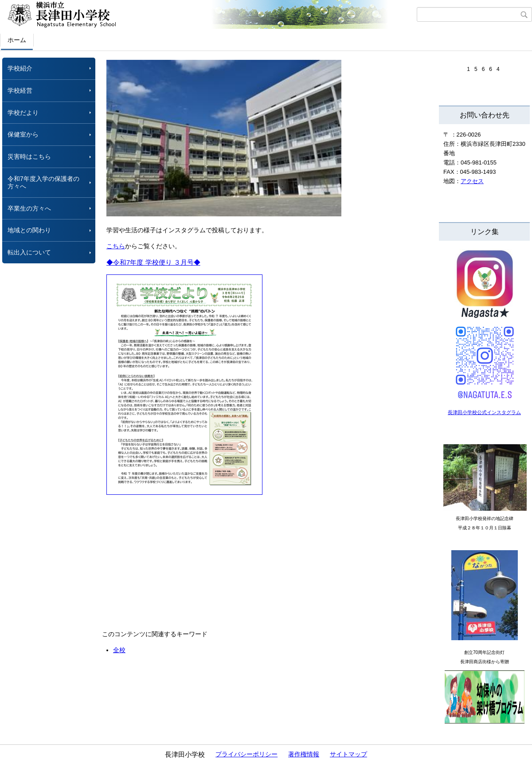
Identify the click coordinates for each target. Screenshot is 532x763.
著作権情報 (304, 754)
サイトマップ (348, 754)
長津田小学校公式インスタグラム (484, 412)
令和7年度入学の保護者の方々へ (43, 182)
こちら (116, 246)
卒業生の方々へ (29, 208)
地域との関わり (29, 230)
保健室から (23, 134)
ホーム (17, 40)
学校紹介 (20, 68)
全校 (119, 650)
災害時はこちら (29, 157)
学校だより (23, 113)
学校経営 (20, 90)
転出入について (29, 252)
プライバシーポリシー (246, 754)
